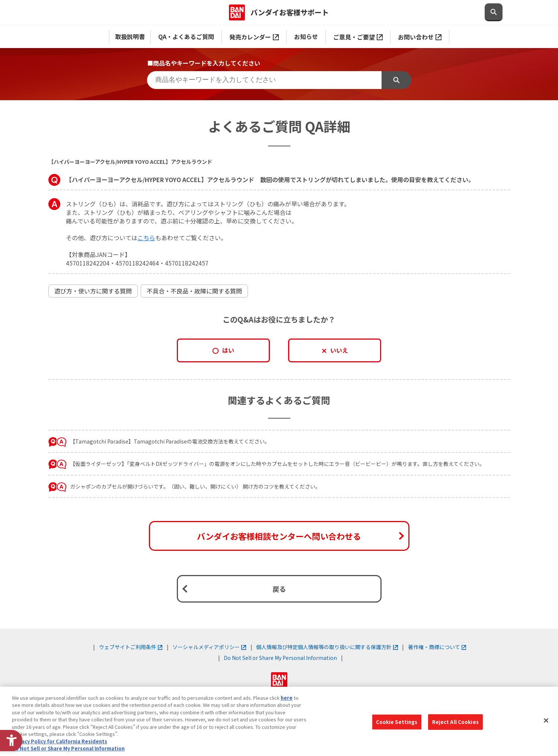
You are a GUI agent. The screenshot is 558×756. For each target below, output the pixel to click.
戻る (279, 589)
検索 (396, 80)
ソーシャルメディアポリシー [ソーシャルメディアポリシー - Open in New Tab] (209, 647)
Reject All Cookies (455, 722)
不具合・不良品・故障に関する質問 (194, 291)
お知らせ (306, 36)
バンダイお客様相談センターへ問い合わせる (279, 536)
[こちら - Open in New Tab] (146, 238)
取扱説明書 (130, 36)
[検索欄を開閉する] (494, 12)
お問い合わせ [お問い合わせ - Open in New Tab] (420, 37)
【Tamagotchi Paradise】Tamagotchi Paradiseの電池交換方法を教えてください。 (170, 441)
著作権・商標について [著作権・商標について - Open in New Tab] (437, 647)
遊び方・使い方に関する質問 (93, 291)
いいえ (339, 350)
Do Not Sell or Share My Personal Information (280, 658)
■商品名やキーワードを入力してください (204, 63)
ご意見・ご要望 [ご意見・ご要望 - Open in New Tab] (358, 37)
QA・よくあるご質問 (186, 36)
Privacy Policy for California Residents (60, 741)
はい (228, 350)
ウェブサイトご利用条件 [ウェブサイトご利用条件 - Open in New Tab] (131, 647)
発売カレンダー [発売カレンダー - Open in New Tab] (254, 37)
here (287, 698)
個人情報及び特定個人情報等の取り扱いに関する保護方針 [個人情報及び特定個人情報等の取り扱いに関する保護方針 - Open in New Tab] (327, 647)
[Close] (546, 720)
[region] (279, 721)
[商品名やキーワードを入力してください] (264, 80)
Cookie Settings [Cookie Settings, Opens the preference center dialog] (397, 722)
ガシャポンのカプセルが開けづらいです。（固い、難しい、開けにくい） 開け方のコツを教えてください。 (195, 486)
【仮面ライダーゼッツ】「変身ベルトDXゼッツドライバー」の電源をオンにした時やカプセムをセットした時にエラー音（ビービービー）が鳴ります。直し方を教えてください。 (277, 464)
